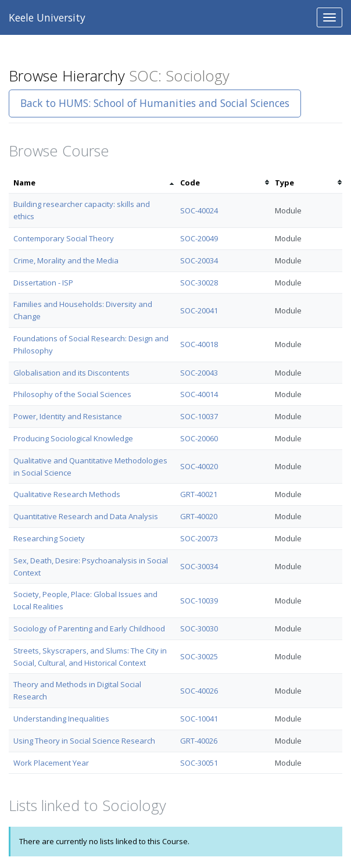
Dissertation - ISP (43, 283)
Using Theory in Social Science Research (84, 741)
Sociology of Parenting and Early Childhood (89, 628)
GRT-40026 (199, 741)
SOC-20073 (199, 538)
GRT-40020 (199, 516)
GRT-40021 (199, 494)
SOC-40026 (199, 691)
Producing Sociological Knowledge (73, 438)
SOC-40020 (199, 466)
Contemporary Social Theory (64, 238)
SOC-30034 (199, 566)
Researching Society (49, 538)
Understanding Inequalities (61, 719)
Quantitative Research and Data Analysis (86, 516)
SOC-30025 (199, 656)
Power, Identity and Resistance (68, 416)
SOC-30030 (199, 628)
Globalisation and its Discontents (71, 373)
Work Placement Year (51, 763)
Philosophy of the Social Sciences (72, 394)
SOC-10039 (199, 601)
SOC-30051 (199, 763)
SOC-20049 (199, 238)
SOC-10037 (199, 416)
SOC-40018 (199, 344)
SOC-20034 (199, 260)
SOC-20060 (199, 438)
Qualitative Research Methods (67, 494)
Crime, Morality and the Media (66, 260)
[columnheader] (92, 183)
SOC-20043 (199, 373)
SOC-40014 (199, 394)
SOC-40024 (199, 210)
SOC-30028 (199, 283)
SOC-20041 (199, 310)
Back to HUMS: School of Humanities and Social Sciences (155, 103)
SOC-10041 (199, 719)
